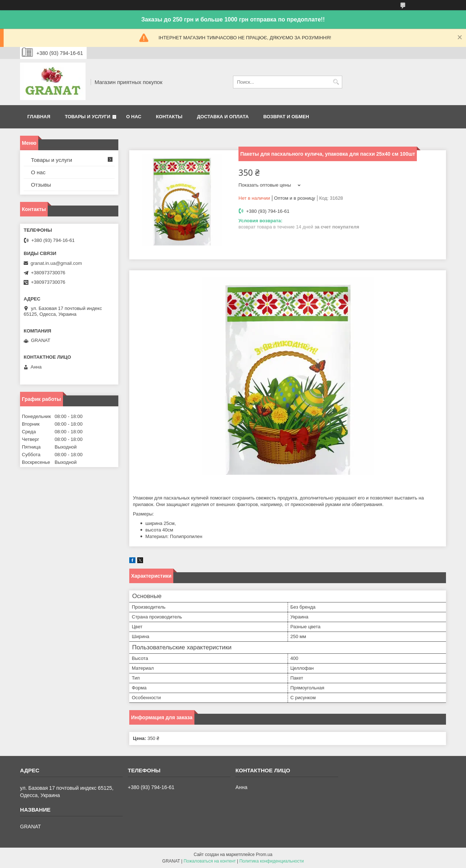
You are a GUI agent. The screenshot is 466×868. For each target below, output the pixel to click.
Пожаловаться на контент (210, 861)
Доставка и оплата (223, 117)
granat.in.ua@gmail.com (56, 263)
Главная (39, 117)
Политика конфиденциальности (271, 861)
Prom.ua (264, 855)
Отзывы (41, 185)
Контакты (169, 117)
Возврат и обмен (286, 117)
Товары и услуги (88, 117)
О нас (134, 117)
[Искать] (336, 82)
